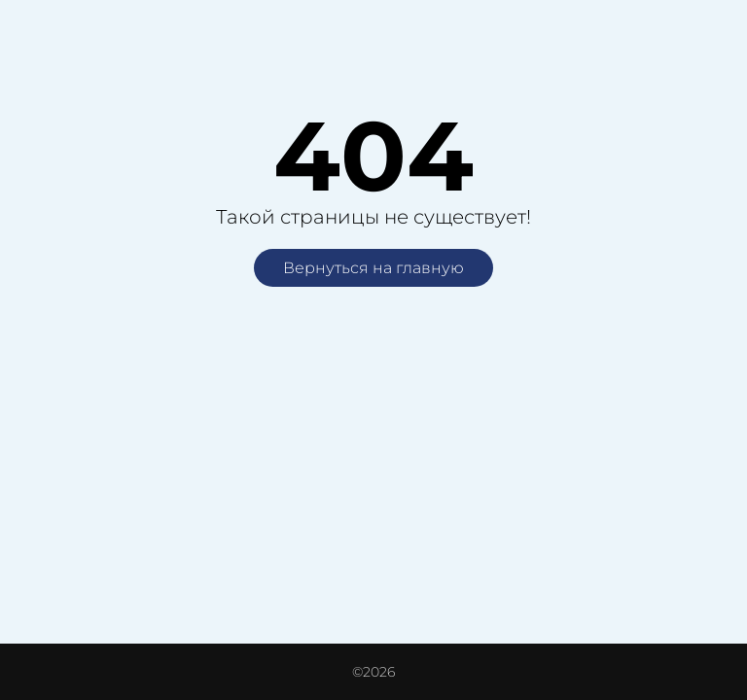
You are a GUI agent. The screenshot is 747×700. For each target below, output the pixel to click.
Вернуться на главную (373, 268)
